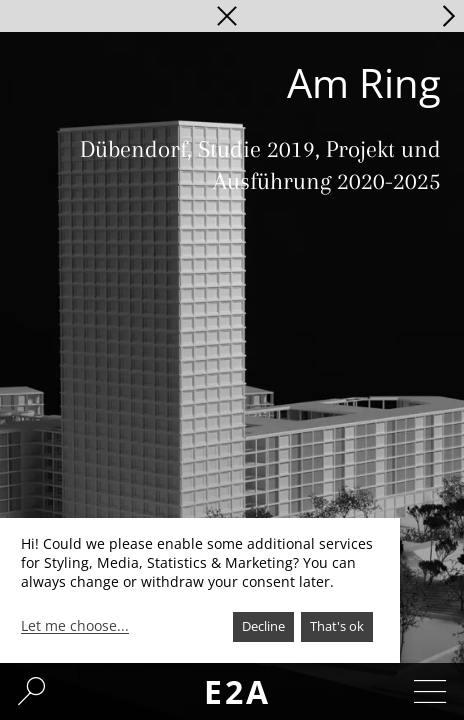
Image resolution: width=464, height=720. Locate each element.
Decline (263, 626)
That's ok (337, 626)
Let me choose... (75, 626)
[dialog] (200, 590)
